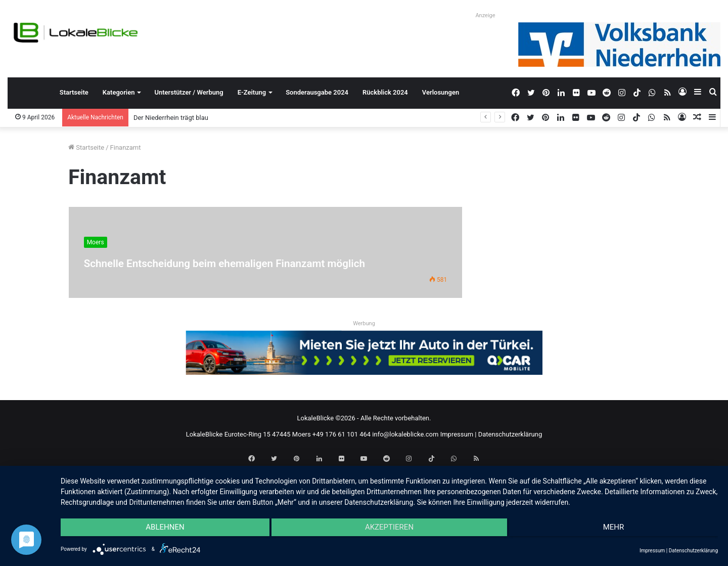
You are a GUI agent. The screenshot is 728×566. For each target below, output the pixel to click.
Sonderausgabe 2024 (317, 92)
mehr (620, 531)
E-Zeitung (252, 92)
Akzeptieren (389, 531)
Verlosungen (441, 92)
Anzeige (485, 15)
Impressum (457, 434)
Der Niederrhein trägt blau (171, 118)
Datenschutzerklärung (510, 434)
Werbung (364, 323)
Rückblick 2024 (385, 92)
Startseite (74, 92)
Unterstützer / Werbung (189, 92)
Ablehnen (159, 531)
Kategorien (119, 92)
